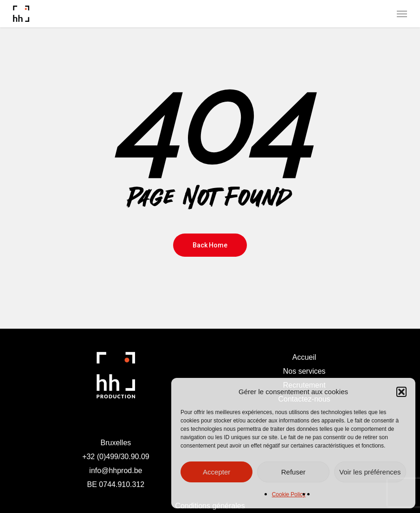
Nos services (304, 371)
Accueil (304, 357)
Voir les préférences (370, 472)
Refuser (294, 472)
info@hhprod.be (116, 471)
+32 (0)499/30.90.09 (116, 457)
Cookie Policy (289, 494)
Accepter (216, 472)
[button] (401, 392)
